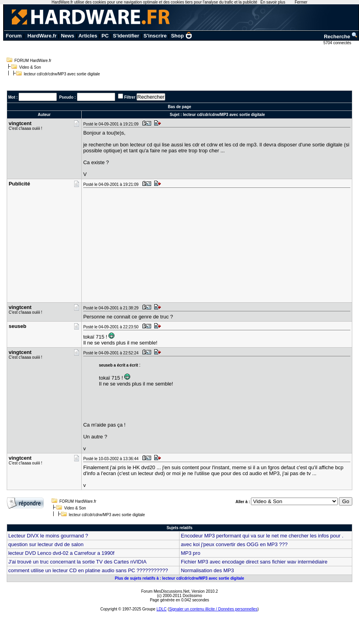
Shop (181, 36)
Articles (88, 36)
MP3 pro (190, 553)
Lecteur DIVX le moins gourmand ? (48, 536)
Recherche (341, 37)
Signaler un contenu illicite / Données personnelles (213, 609)
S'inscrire (155, 36)
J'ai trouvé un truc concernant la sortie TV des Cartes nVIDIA (78, 562)
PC (105, 36)
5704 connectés (338, 43)
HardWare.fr (42, 36)
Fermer (301, 2)
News (67, 36)
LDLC (162, 609)
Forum (14, 36)
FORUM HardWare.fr (33, 61)
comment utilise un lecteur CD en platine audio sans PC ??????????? (88, 570)
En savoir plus (273, 2)
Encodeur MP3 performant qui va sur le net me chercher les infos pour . (262, 536)
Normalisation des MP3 (207, 570)
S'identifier (126, 36)
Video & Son (30, 67)
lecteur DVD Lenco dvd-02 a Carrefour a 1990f (61, 553)
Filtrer (130, 97)
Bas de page (180, 107)
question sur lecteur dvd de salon (46, 544)
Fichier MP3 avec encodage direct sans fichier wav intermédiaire (254, 562)
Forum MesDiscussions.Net (165, 591)
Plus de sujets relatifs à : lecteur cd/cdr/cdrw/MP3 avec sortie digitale (179, 578)
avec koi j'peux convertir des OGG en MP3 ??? (234, 544)
